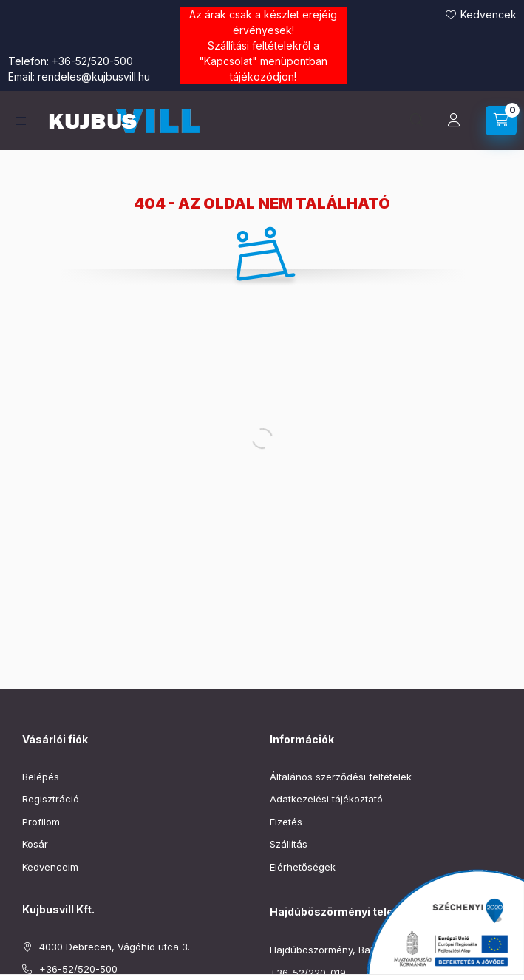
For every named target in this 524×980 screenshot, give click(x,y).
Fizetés (286, 822)
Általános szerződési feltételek (341, 777)
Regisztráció (51, 799)
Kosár (35, 844)
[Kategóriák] (21, 121)
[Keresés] (417, 121)
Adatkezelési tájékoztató (326, 799)
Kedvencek (489, 14)
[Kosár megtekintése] (501, 121)
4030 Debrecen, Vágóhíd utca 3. (115, 947)
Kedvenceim (50, 867)
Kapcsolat (228, 61)
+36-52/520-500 (92, 61)
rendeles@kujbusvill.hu (94, 77)
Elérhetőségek (303, 867)
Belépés (41, 777)
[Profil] (454, 121)
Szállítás (289, 844)
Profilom (41, 822)
